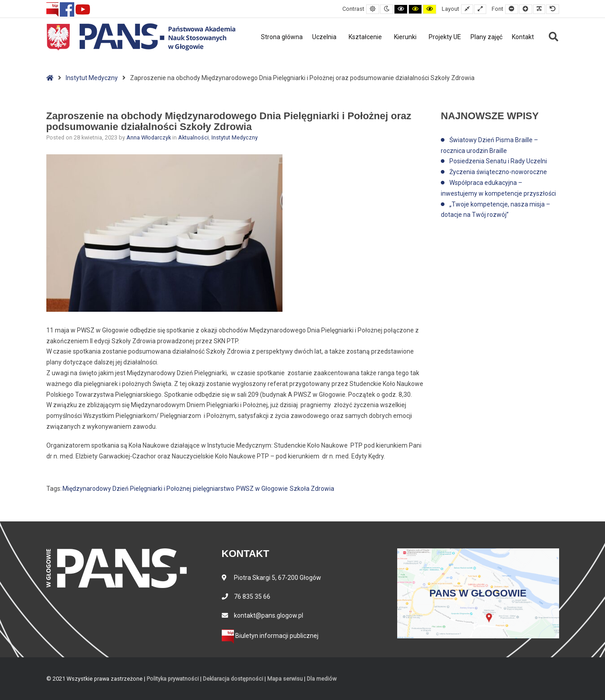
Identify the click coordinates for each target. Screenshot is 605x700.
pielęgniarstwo (214, 489)
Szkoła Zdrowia (312, 489)
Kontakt (523, 37)
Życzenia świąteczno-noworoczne (498, 172)
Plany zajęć (486, 37)
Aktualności (193, 137)
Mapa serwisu (285, 679)
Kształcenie (365, 37)
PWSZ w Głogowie (262, 489)
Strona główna (282, 37)
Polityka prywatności (173, 679)
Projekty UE (445, 37)
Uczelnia (324, 37)
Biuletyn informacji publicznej (270, 636)
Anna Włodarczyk (149, 137)
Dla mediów (322, 679)
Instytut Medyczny (92, 78)
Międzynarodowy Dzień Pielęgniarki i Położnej (127, 489)
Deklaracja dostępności (233, 679)
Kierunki (405, 37)
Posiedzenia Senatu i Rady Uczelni (498, 161)
